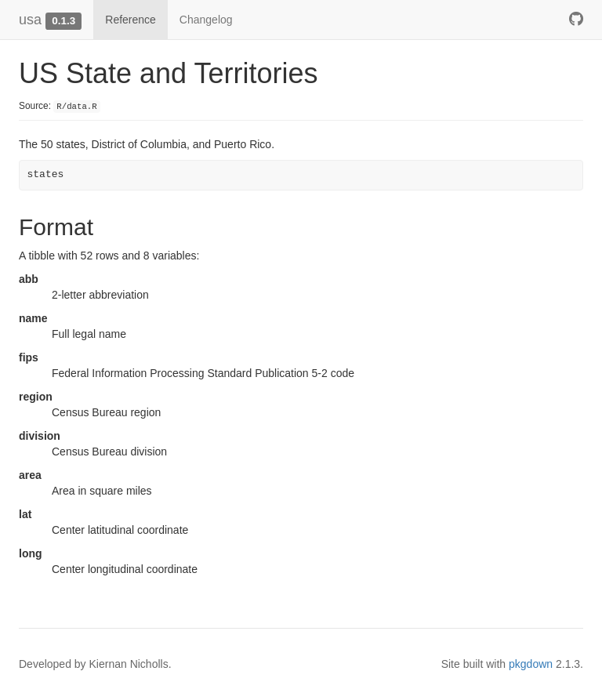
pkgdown (531, 664)
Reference (131, 20)
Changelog (206, 20)
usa (30, 20)
